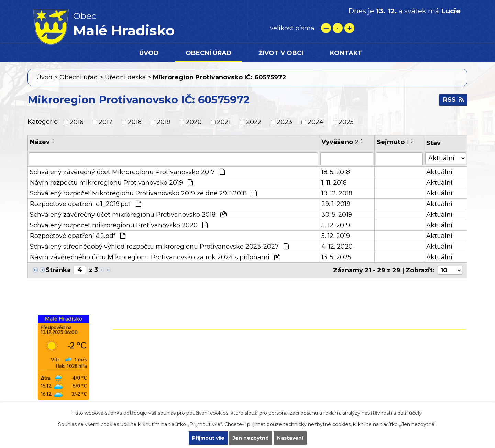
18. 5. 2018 (336, 172)
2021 (224, 122)
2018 (135, 122)
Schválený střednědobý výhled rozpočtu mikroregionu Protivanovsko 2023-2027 (159, 247)
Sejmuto (393, 142)
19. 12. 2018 (337, 193)
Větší (349, 28)
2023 (284, 122)
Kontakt (346, 53)
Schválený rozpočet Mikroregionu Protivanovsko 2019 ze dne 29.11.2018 (143, 193)
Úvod (149, 53)
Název (40, 142)
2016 (77, 122)
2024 (316, 122)
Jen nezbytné (251, 438)
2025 (346, 122)
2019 (164, 122)
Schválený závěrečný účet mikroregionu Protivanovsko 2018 (128, 215)
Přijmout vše (208, 438)
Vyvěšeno (340, 142)
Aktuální (439, 172)
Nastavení (290, 438)
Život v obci (281, 53)
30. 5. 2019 (337, 215)
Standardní (338, 28)
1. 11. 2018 (334, 183)
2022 (254, 122)
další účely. (410, 413)
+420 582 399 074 (260, 354)
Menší (326, 28)
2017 (106, 122)
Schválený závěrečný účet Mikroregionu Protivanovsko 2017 (127, 172)
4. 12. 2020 (337, 247)
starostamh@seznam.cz (247, 384)
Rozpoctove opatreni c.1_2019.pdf (85, 204)
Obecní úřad (209, 53)
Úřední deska (125, 77)
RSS (453, 100)
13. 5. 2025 (336, 257)
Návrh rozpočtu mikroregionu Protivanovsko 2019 (111, 183)
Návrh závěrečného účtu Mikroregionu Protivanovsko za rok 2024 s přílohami (155, 257)
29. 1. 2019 (336, 204)
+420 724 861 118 (257, 364)
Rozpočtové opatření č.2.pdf (78, 236)
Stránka (58, 270)
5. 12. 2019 (336, 225)
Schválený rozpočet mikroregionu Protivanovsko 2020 (119, 225)
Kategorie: (43, 122)
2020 (194, 122)
